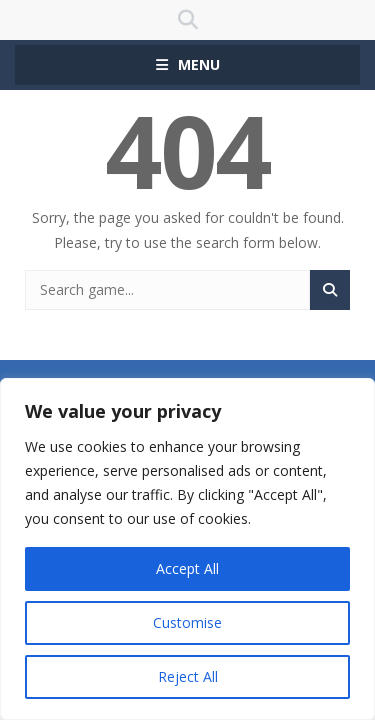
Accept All (187, 568)
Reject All (188, 676)
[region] (187, 549)
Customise (187, 622)
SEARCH (187, 20)
